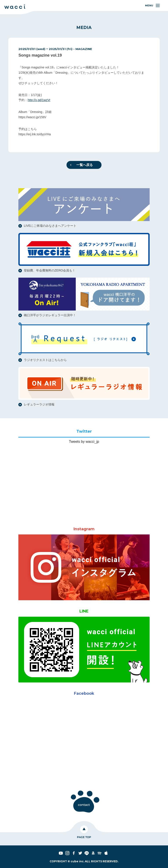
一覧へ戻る (85, 165)
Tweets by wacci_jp (84, 442)
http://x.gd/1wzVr (39, 100)
